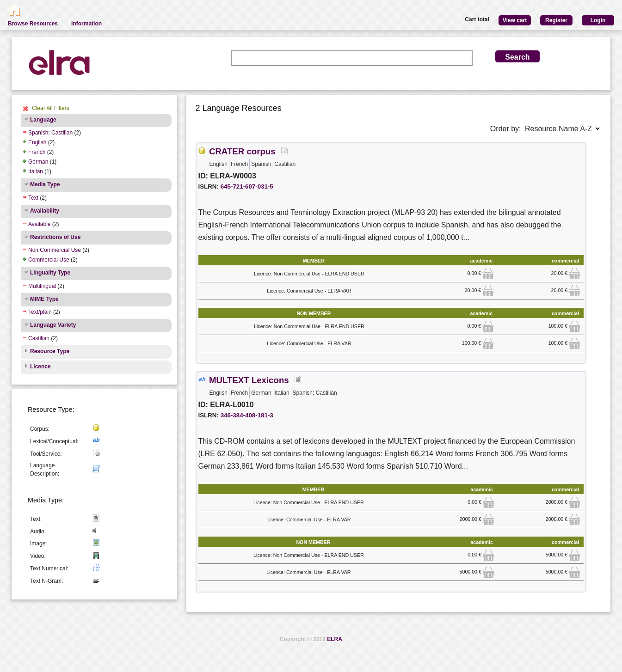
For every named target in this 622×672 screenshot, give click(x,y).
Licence (40, 367)
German (38, 162)
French (37, 152)
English (37, 142)
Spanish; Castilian (50, 133)
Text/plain (40, 312)
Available (39, 224)
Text (33, 198)
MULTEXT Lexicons (249, 380)
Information (86, 24)
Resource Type (50, 351)
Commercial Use (49, 260)
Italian (36, 171)
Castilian (39, 338)
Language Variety (53, 325)
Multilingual (42, 286)
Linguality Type (50, 273)
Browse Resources (33, 24)
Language (43, 120)
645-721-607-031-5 (247, 186)
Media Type (45, 184)
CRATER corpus (242, 151)
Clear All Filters (51, 108)
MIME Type (44, 299)
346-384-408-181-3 (247, 415)
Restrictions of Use (55, 237)
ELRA (335, 639)
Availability (45, 211)
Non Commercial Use (55, 250)
